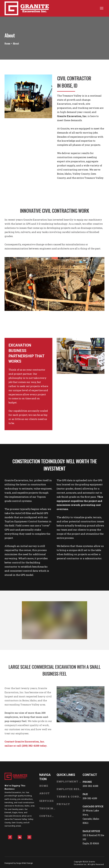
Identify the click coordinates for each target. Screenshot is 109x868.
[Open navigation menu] (102, 8)
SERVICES (47, 801)
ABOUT (45, 793)
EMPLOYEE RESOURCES (69, 789)
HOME (44, 786)
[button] (10, 837)
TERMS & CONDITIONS (69, 797)
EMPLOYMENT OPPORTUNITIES (69, 781)
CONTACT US (47, 816)
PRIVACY (63, 804)
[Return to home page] (27, 8)
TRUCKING (47, 808)
